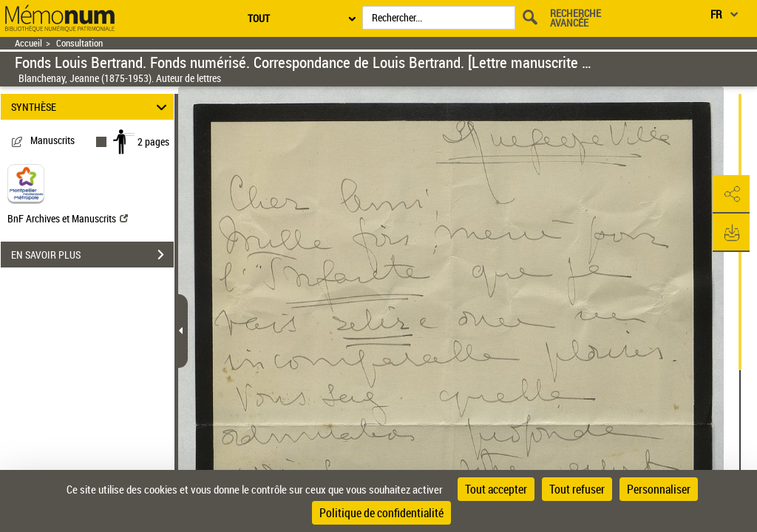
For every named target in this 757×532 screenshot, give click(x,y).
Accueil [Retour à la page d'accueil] (28, 43)
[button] (731, 194)
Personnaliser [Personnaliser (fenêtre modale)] (659, 489)
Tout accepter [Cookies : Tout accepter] (496, 489)
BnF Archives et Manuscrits (68, 218)
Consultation (79, 43)
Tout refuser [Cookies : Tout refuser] (577, 489)
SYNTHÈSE (91, 107)
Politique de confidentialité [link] (381, 513)
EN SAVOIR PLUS (92, 255)
